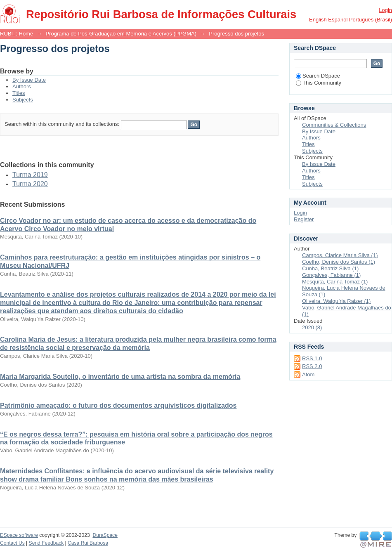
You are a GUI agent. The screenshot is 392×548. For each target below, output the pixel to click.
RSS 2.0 (312, 366)
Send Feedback (46, 543)
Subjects (23, 100)
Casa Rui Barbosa (88, 543)
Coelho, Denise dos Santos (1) (339, 262)
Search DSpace (318, 76)
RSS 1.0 (312, 358)
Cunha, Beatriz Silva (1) (330, 268)
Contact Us (12, 543)
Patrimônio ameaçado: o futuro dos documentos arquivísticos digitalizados (118, 405)
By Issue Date (29, 80)
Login (385, 10)
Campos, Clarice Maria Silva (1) (340, 255)
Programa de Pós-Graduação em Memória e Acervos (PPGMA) (121, 34)
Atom (308, 374)
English (318, 20)
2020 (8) (312, 327)
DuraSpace (105, 535)
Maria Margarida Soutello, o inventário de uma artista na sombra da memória (120, 377)
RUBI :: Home (17, 34)
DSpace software (19, 535)
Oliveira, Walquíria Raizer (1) (336, 301)
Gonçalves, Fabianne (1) (331, 275)
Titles (19, 93)
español (338, 20)
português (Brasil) (371, 20)
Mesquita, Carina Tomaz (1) (335, 282)
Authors (22, 86)
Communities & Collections (334, 125)
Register (304, 219)
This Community (319, 83)
